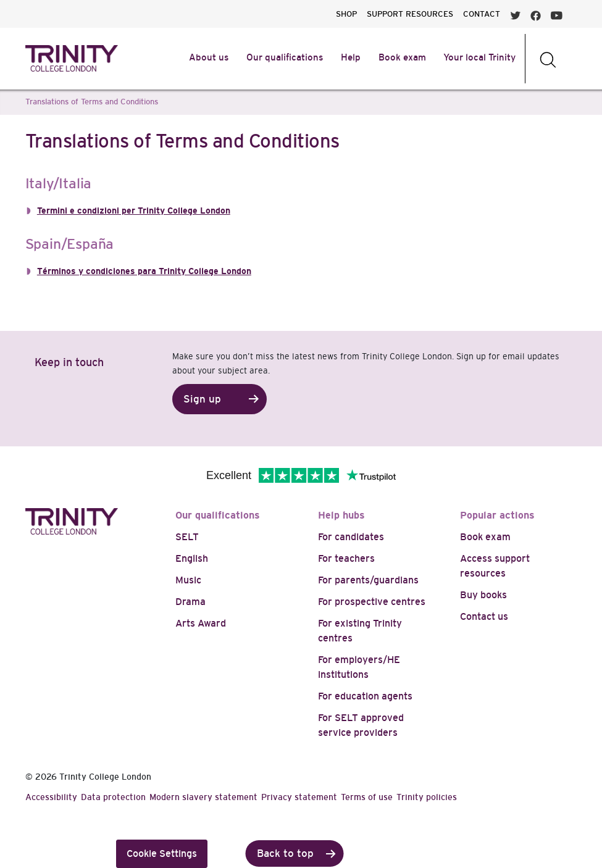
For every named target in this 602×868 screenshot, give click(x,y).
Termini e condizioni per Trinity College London (134, 211)
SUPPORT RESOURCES (410, 14)
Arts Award (201, 623)
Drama (190, 602)
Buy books (483, 595)
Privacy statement (299, 797)
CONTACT (482, 14)
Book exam (485, 537)
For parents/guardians (368, 580)
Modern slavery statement (203, 797)
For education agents (365, 696)
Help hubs (341, 515)
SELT (187, 537)
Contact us (484, 616)
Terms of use (367, 797)
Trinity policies (427, 797)
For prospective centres (372, 602)
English (192, 558)
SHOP (346, 14)
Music (188, 580)
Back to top (285, 853)
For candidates (351, 537)
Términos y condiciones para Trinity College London (144, 271)
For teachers (346, 558)
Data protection (113, 797)
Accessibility (51, 797)
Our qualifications (218, 515)
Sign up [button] (202, 399)
